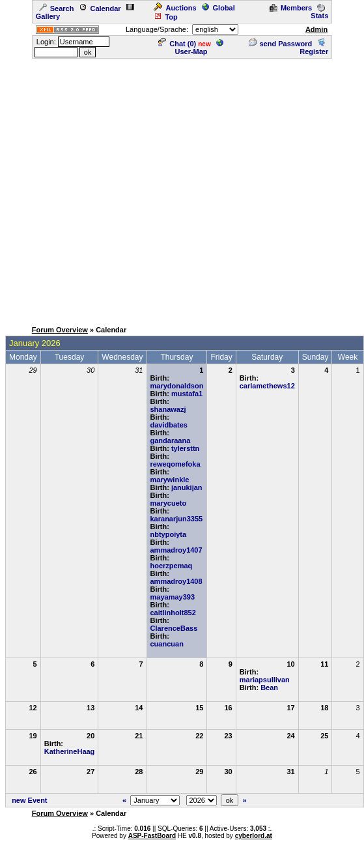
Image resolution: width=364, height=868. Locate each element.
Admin (316, 29)
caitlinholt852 (173, 613)
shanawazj (168, 409)
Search (57, 8)
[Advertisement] (129, 189)
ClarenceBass (174, 628)
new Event (29, 800)
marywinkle (170, 480)
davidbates (169, 425)
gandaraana (171, 441)
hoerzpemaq (172, 566)
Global (218, 8)
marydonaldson (177, 386)
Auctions (175, 8)
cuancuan (167, 644)
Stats (319, 12)
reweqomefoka (175, 464)
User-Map (199, 48)
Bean (269, 687)
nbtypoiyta (169, 534)
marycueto (169, 503)
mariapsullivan (265, 680)
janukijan (187, 487)
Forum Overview (60, 330)
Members (291, 8)
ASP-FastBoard (152, 836)
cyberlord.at (254, 836)
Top (165, 17)
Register (314, 48)
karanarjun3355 (177, 519)
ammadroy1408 (176, 581)
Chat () (177, 44)
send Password (281, 44)
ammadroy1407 (176, 550)
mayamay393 (173, 597)
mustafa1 (187, 394)
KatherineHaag (70, 751)
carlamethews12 (267, 386)
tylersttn (185, 448)
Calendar (100, 8)
